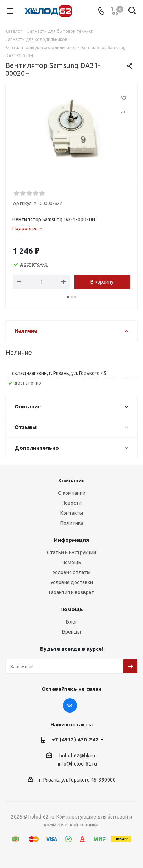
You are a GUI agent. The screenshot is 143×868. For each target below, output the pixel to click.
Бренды (71, 632)
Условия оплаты (71, 572)
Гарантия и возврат (71, 592)
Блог (72, 622)
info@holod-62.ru (77, 764)
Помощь (71, 562)
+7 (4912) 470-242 (75, 739)
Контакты (72, 513)
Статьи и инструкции (71, 552)
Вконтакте (70, 705)
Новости (72, 503)
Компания (71, 480)
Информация (71, 540)
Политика (72, 523)
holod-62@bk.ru (77, 756)
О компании (72, 493)
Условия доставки (72, 582)
